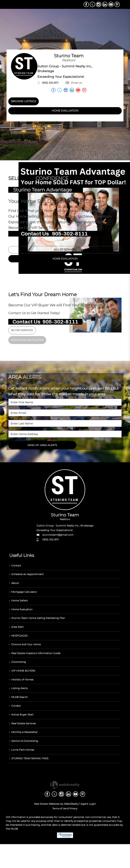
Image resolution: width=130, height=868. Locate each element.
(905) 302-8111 (50, 83)
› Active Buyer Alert (23, 733)
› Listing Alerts (19, 704)
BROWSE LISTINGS (24, 101)
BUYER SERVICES (22, 332)
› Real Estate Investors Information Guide (38, 665)
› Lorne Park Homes (23, 772)
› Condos (16, 724)
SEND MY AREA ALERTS (42, 447)
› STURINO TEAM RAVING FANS (31, 782)
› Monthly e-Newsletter (25, 753)
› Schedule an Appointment (29, 578)
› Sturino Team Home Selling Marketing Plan (40, 626)
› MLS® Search (20, 714)
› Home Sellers (20, 607)
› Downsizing (19, 675)
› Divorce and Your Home (27, 656)
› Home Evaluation (22, 617)
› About (15, 588)
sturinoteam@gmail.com (58, 537)
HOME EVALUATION (65, 111)
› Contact (16, 568)
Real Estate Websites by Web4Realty (56, 828)
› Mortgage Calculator (25, 597)
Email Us (74, 83)
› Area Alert (17, 636)
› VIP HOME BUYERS (24, 685)
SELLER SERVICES (65, 251)
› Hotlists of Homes (23, 694)
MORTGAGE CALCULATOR (27, 342)
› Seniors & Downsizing (25, 763)
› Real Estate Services (24, 743)
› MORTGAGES (20, 646)
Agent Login (88, 828)
